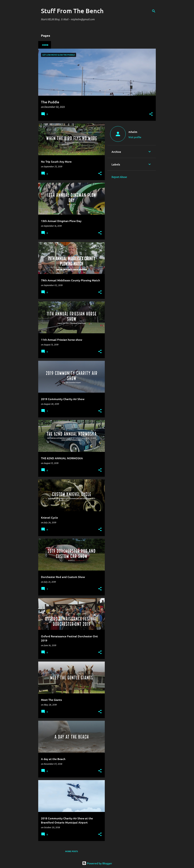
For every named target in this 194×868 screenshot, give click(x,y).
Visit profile (135, 137)
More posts (71, 851)
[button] (151, 114)
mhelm (133, 132)
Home (45, 45)
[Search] (154, 11)
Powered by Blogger (97, 863)
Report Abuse (119, 177)
